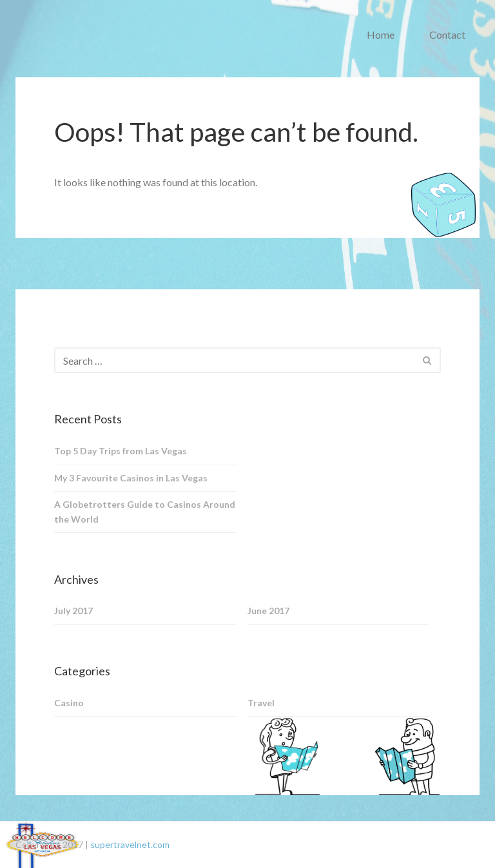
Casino (69, 703)
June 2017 (268, 611)
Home (381, 34)
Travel (261, 703)
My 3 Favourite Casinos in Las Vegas (131, 478)
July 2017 (73, 611)
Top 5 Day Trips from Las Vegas (121, 451)
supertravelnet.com (130, 844)
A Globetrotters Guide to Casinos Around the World (145, 512)
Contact (447, 34)
